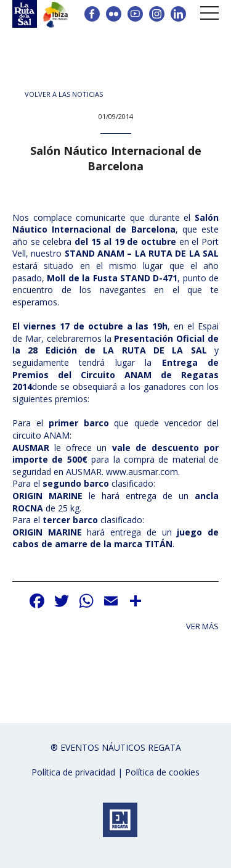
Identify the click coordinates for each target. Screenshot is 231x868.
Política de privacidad (73, 772)
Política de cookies (162, 772)
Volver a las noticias (64, 94)
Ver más (202, 626)
